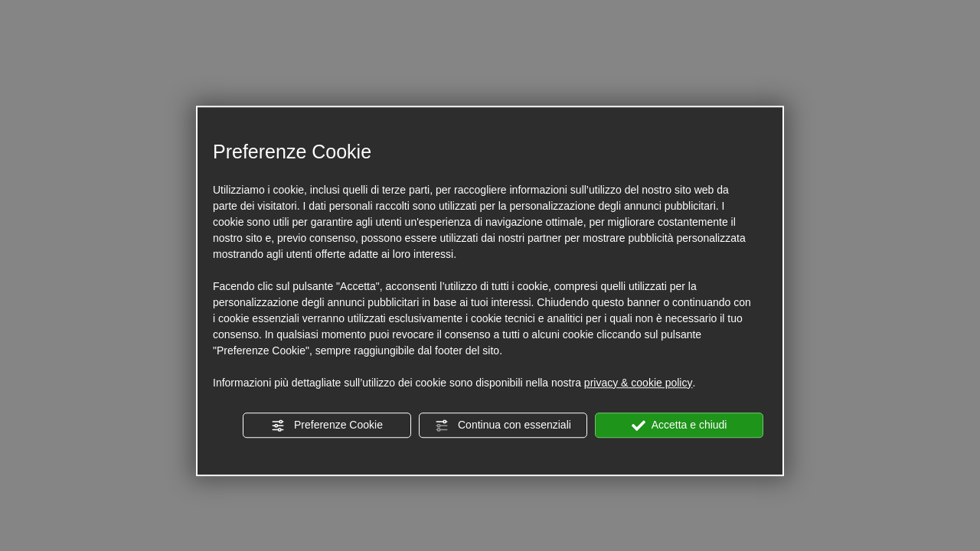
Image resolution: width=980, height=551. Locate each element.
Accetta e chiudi (679, 425)
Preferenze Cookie (327, 425)
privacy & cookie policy (639, 383)
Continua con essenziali (503, 425)
